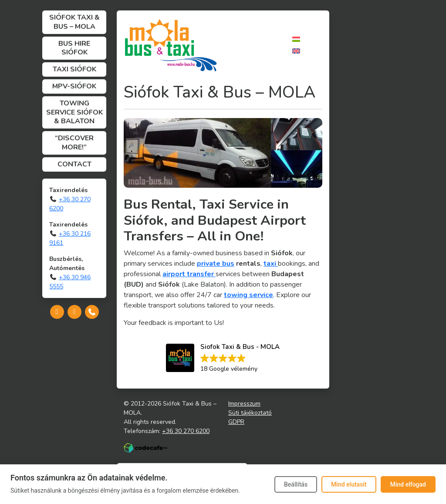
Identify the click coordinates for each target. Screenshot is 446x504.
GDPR (236, 422)
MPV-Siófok (74, 86)
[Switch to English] (296, 51)
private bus (216, 264)
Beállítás (296, 484)
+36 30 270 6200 (186, 431)
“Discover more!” (74, 143)
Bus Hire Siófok (74, 48)
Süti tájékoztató (250, 413)
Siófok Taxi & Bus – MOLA (74, 22)
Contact (74, 164)
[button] (223, 359)
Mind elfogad (408, 484)
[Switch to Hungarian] (296, 39)
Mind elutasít (349, 484)
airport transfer (189, 274)
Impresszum (244, 404)
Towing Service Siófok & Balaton (74, 112)
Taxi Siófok (74, 69)
